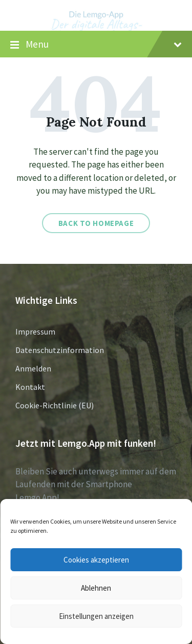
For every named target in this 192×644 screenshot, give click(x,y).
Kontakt (30, 387)
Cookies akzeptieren (96, 560)
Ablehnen (96, 588)
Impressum (35, 331)
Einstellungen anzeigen (96, 616)
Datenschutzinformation (60, 350)
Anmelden (33, 368)
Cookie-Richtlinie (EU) (55, 405)
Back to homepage (96, 223)
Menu (96, 45)
